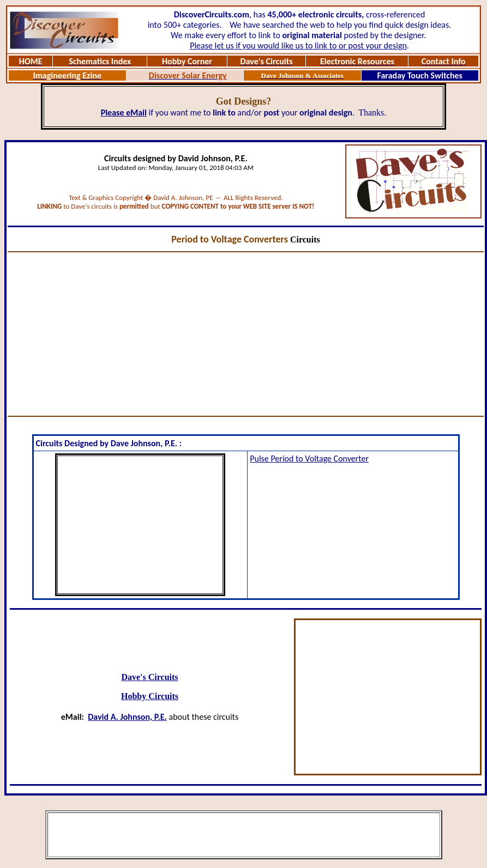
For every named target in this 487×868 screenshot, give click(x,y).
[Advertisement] (246, 334)
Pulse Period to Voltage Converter (309, 459)
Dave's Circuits (149, 677)
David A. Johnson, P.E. (127, 717)
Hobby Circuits (150, 696)
